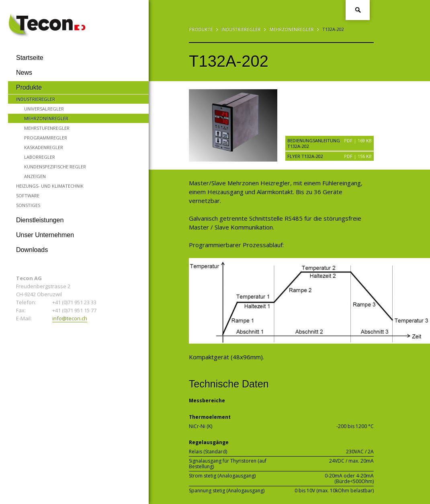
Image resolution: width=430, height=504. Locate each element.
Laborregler (40, 157)
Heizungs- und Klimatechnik (50, 186)
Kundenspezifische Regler (55, 167)
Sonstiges (28, 205)
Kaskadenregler (44, 147)
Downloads (32, 250)
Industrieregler (36, 99)
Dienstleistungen (40, 220)
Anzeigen (35, 176)
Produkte (29, 87)
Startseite (30, 58)
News (24, 73)
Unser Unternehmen (45, 235)
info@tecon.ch (70, 318)
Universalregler (44, 109)
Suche (358, 10)
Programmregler (46, 138)
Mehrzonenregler (46, 118)
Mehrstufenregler (47, 128)
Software (28, 196)
